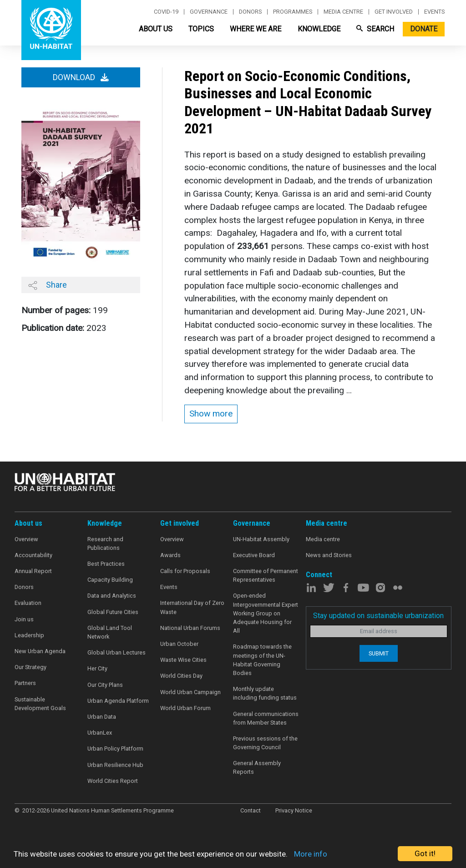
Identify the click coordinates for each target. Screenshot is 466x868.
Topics (201, 29)
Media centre (343, 12)
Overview (26, 539)
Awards (170, 555)
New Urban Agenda (40, 651)
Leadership (29, 635)
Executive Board (254, 555)
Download (81, 77)
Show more (211, 414)
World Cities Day (181, 676)
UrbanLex (100, 733)
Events (434, 12)
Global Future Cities (113, 612)
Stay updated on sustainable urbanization (378, 616)
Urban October (179, 644)
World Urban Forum (185, 708)
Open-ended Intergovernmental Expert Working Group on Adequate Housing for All (266, 613)
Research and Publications (105, 543)
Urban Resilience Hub (115, 765)
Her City (97, 668)
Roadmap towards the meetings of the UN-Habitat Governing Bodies (262, 660)
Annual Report (33, 571)
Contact (251, 810)
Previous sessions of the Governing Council (265, 743)
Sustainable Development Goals (40, 704)
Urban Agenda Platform (118, 701)
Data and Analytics (112, 596)
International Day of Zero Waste (192, 607)
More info (311, 854)
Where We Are (256, 29)
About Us (156, 29)
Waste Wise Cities (183, 660)
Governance (209, 12)
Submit (379, 653)
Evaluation (28, 603)
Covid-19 (166, 12)
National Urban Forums (190, 628)
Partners (25, 683)
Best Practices (106, 564)
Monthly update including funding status (265, 693)
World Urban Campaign (190, 692)
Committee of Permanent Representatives (266, 575)
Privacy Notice (294, 810)
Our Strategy (30, 667)
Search (375, 29)
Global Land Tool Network (110, 632)
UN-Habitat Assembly (261, 539)
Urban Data (102, 717)
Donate (424, 29)
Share (48, 285)
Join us (24, 619)
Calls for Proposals (185, 571)
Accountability (33, 555)
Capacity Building (110, 580)
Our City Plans (105, 685)
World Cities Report (113, 781)
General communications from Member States (266, 718)
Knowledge (319, 29)
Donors (250, 12)
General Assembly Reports (257, 767)
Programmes (293, 12)
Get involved (394, 12)
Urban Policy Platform (115, 749)
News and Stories (329, 555)
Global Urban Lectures (116, 652)
